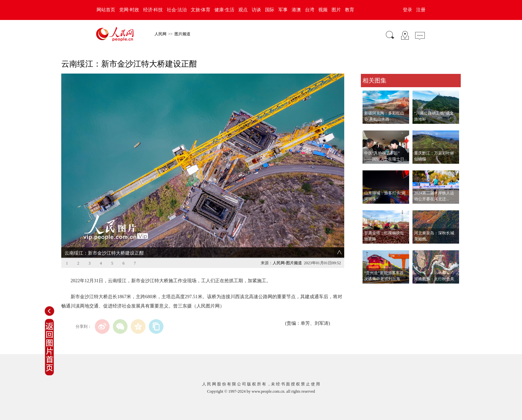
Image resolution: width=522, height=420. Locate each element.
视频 (323, 10)
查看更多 (370, 290)
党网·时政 (129, 10)
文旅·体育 (201, 10)
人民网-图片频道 (287, 263)
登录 (407, 10)
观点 (243, 10)
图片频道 (182, 34)
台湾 (310, 10)
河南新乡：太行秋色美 (434, 279)
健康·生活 (224, 10)
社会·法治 (177, 10)
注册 (421, 10)
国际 (270, 10)
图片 (336, 10)
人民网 (160, 34)
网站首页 (106, 10)
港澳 (296, 10)
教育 (350, 10)
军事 (283, 10)
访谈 (256, 10)
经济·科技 (153, 10)
